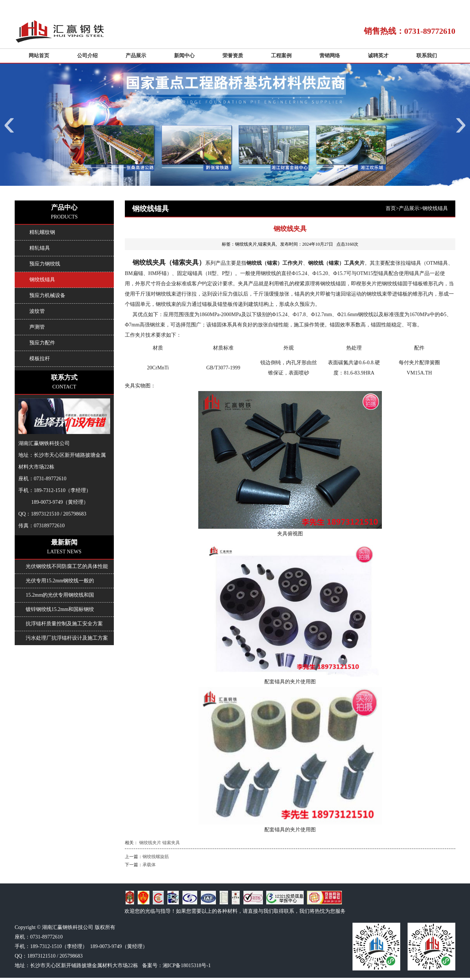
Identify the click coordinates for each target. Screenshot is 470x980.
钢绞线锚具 (435, 208)
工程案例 (281, 56)
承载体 (149, 865)
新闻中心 (184, 56)
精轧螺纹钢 (42, 232)
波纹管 (37, 311)
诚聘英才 (378, 56)
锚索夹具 (171, 843)
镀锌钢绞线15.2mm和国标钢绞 (60, 609)
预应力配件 (42, 343)
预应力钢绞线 (45, 264)
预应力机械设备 (47, 295)
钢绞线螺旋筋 (156, 857)
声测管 (37, 327)
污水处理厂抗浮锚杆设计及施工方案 (67, 638)
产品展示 (136, 56)
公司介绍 (87, 56)
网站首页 (39, 56)
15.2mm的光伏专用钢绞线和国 (60, 595)
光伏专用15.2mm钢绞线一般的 (60, 581)
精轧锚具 (40, 248)
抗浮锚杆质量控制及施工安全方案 (64, 624)
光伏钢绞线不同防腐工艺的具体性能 (67, 566)
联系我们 (427, 56)
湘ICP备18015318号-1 (187, 965)
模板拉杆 (40, 359)
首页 (391, 208)
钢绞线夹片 (150, 843)
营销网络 (330, 56)
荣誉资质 (233, 56)
